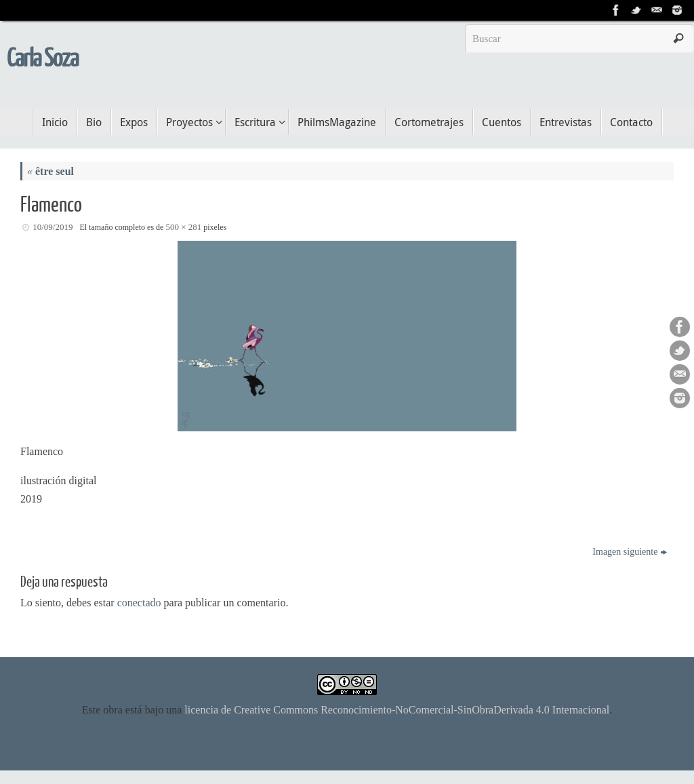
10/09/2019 (53, 227)
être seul (50, 171)
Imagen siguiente (630, 552)
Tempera (608, 759)
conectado (139, 603)
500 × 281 (183, 227)
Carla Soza (42, 59)
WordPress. (657, 759)
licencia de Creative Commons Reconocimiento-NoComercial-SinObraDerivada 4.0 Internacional (397, 710)
